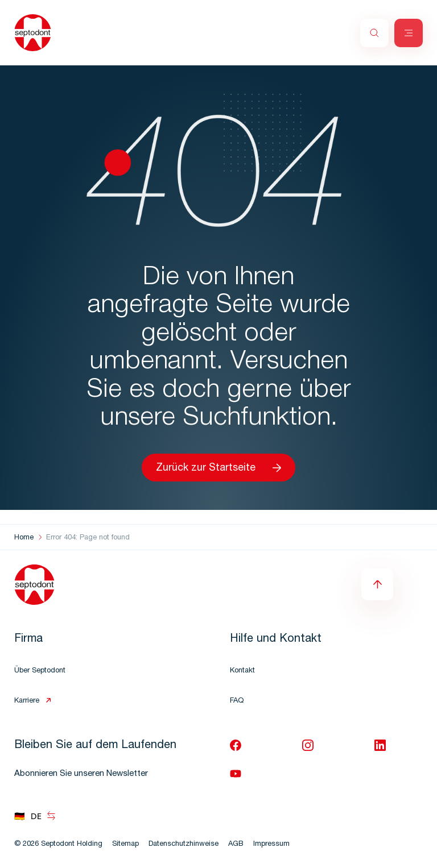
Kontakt (242, 671)
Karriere (27, 701)
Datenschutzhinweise (184, 844)
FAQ (237, 701)
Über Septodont (40, 671)
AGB (236, 844)
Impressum (271, 844)
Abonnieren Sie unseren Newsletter (81, 774)
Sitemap (125, 844)
